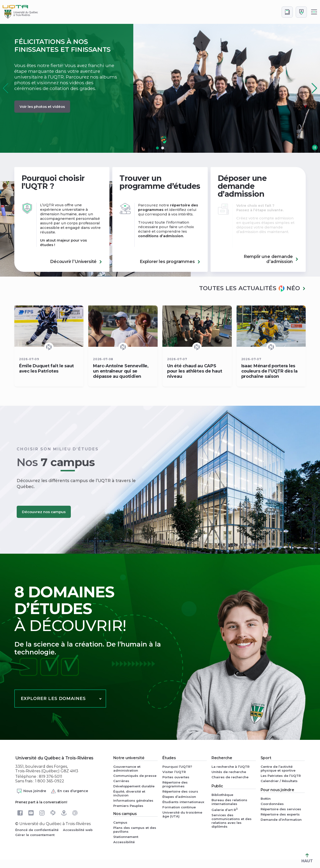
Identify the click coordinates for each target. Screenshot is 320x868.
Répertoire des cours (180, 791)
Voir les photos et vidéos (42, 107)
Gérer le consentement (35, 835)
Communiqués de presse (135, 776)
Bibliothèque (222, 795)
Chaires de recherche (230, 777)
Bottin (266, 799)
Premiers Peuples (128, 806)
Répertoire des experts (280, 814)
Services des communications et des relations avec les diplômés (232, 821)
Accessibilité (124, 842)
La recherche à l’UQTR (230, 767)
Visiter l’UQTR (174, 772)
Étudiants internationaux (183, 802)
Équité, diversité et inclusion (129, 793)
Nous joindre (31, 791)
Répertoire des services (281, 809)
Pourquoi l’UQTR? (177, 767)
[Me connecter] (301, 12)
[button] (314, 88)
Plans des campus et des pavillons (135, 830)
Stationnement (126, 837)
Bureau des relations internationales (229, 802)
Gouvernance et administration (127, 768)
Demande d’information (281, 820)
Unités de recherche (229, 772)
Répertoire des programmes (175, 784)
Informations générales (133, 800)
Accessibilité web (78, 830)
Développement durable (134, 786)
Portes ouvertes (176, 777)
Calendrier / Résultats (279, 781)
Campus (120, 822)
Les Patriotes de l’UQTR (281, 776)
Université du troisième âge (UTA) (182, 814)
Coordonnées (272, 804)
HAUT (307, 858)
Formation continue (179, 807)
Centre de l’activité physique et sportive (278, 768)
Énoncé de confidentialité (37, 830)
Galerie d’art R (225, 809)
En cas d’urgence (69, 791)
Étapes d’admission (179, 797)
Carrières (121, 781)
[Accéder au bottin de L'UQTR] (287, 12)
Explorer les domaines (53, 699)
